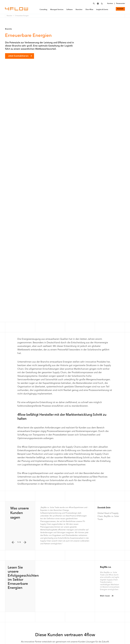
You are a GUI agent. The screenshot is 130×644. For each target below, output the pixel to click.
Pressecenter (121, 4)
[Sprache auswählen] (98, 4)
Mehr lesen (107, 596)
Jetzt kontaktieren (20, 56)
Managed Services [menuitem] (57, 10)
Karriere (110, 4)
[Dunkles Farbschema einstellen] (102, 4)
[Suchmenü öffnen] (94, 4)
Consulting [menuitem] (43, 10)
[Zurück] (13, 542)
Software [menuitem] (70, 10)
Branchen (10, 16)
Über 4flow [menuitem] (89, 10)
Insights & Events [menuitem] (102, 10)
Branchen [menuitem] (79, 10)
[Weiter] (25, 542)
